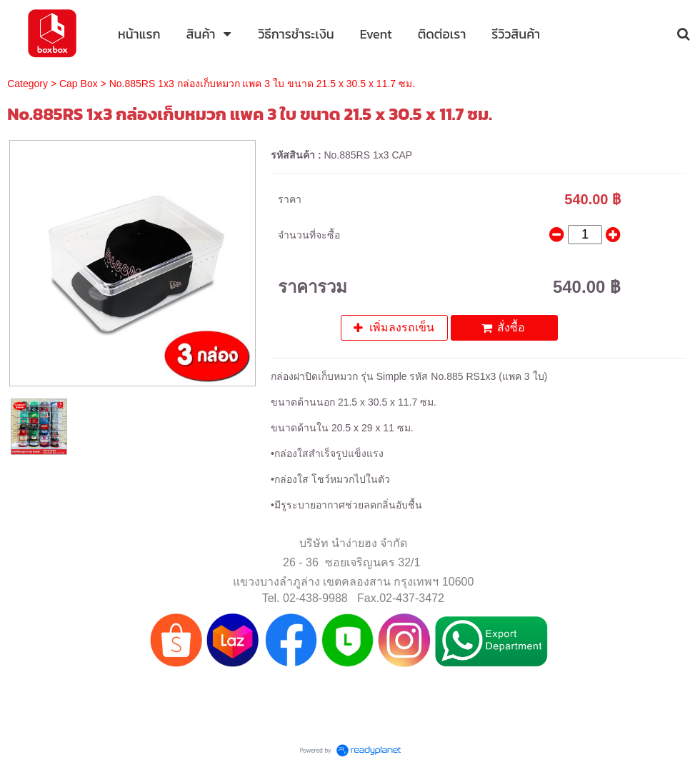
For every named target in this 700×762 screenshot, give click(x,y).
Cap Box (79, 84)
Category (27, 84)
